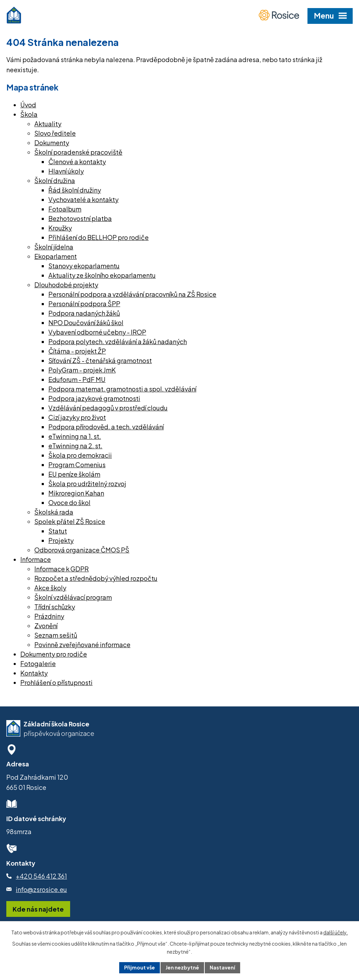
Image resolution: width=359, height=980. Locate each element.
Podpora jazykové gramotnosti (94, 398)
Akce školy (50, 588)
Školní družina (55, 180)
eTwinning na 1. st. (75, 436)
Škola (29, 114)
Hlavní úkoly (66, 171)
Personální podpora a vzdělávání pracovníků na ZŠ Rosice (132, 294)
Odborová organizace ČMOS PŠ (82, 550)
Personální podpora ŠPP (84, 304)
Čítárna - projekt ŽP (77, 351)
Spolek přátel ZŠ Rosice (70, 521)
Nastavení (222, 967)
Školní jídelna (54, 247)
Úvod (28, 105)
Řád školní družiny (75, 190)
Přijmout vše (140, 967)
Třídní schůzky (55, 607)
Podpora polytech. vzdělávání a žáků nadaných (118, 341)
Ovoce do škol (69, 502)
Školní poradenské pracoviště (78, 152)
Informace (36, 559)
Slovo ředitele (55, 133)
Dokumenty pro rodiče (54, 654)
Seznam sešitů (56, 635)
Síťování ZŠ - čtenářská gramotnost (100, 360)
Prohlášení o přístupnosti (56, 682)
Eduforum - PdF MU (77, 379)
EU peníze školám (74, 474)
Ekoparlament (56, 256)
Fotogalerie (38, 663)
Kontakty (34, 673)
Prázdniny (49, 616)
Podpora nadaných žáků (84, 313)
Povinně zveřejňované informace (82, 645)
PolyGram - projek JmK (82, 370)
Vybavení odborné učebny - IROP (97, 332)
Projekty (61, 540)
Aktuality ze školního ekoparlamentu (102, 275)
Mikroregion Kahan (76, 493)
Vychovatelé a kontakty (83, 199)
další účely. (336, 932)
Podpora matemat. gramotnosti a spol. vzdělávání (122, 389)
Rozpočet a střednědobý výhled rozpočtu (96, 578)
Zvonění (46, 626)
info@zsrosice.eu (41, 889)
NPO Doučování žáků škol (86, 323)
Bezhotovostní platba (80, 218)
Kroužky (60, 228)
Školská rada (54, 512)
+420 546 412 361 (41, 876)
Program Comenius (77, 465)
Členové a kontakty (77, 162)
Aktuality (48, 124)
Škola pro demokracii (80, 455)
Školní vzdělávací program (73, 597)
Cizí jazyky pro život (77, 417)
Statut (58, 531)
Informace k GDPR (62, 569)
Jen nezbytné (182, 967)
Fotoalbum (65, 209)
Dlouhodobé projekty (66, 285)
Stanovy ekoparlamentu (84, 266)
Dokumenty (52, 143)
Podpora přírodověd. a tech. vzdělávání (106, 427)
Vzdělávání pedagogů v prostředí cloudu (108, 408)
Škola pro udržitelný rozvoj (87, 484)
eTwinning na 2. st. (75, 446)
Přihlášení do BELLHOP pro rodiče (99, 237)
